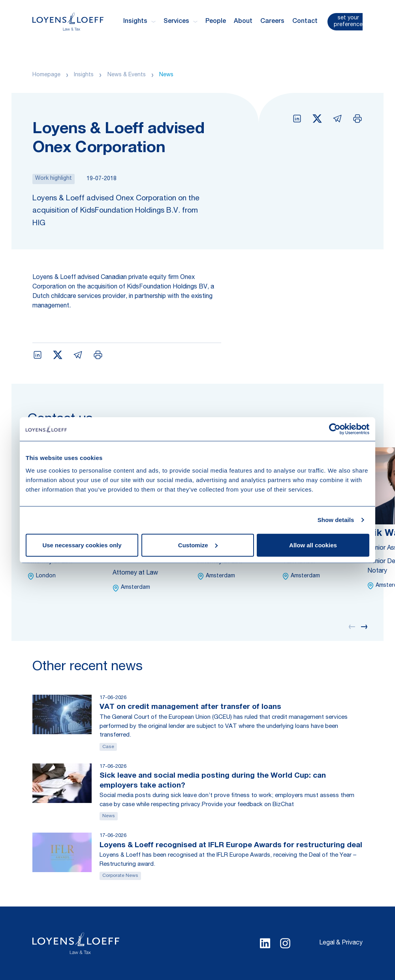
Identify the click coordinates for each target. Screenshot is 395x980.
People (216, 22)
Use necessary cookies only (82, 545)
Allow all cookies (313, 545)
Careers (272, 22)
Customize (198, 545)
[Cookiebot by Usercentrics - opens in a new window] (335, 429)
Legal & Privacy (341, 943)
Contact (305, 22)
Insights (84, 75)
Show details (336, 520)
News (166, 75)
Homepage (46, 75)
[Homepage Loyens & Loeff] (68, 22)
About (243, 22)
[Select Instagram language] (285, 943)
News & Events (127, 75)
